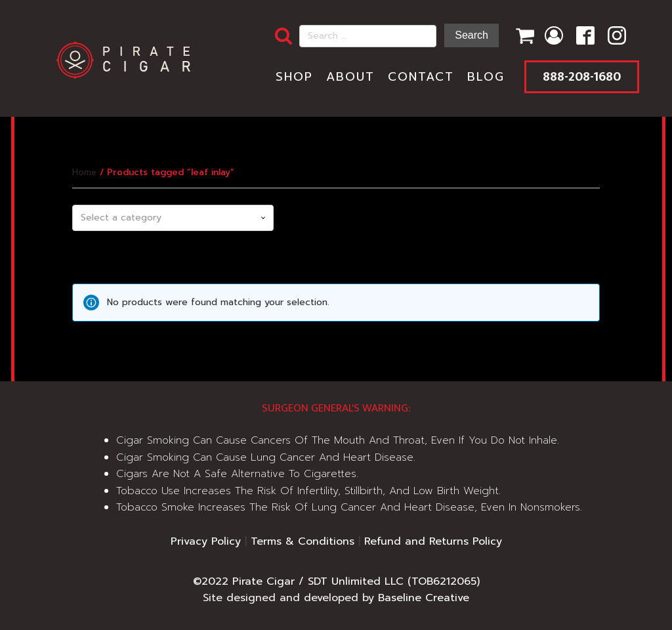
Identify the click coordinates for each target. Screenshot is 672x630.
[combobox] (173, 218)
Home (84, 172)
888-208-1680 (582, 77)
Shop (294, 77)
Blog (486, 77)
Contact (421, 77)
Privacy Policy (206, 541)
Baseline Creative (424, 598)
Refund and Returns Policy (433, 541)
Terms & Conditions (303, 541)
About (350, 77)
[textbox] (173, 218)
